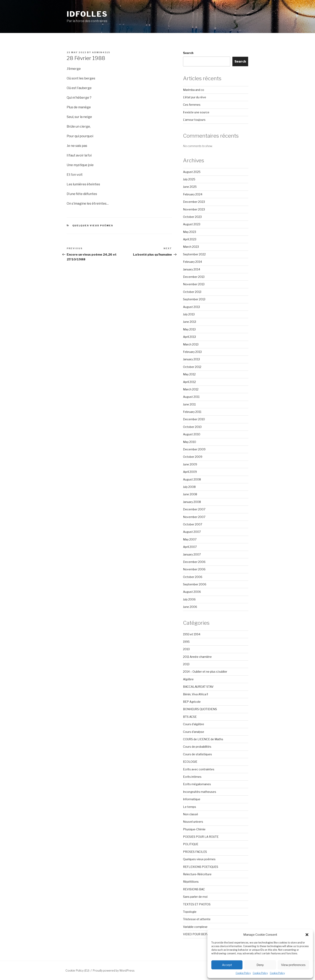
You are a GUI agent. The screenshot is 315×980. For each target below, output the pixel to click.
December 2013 (194, 277)
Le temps (190, 807)
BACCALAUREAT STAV (198, 687)
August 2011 (191, 397)
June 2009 (190, 464)
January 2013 (191, 359)
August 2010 (192, 434)
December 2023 (194, 202)
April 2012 (189, 382)
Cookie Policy (243, 973)
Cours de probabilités (197, 747)
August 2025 (192, 172)
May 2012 (189, 374)
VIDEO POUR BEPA (196, 934)
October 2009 (193, 457)
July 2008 (189, 487)
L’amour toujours (194, 120)
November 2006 (194, 569)
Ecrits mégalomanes (197, 784)
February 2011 (192, 412)
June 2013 (190, 322)
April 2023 (190, 239)
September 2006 (195, 584)
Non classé (191, 814)
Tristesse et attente (197, 919)
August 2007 (192, 532)
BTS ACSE (190, 717)
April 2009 (190, 472)
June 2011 (189, 404)
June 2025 (190, 187)
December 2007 (194, 509)
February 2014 (192, 262)
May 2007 (190, 539)
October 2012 (192, 367)
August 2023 (192, 224)
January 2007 (192, 554)
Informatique (192, 799)
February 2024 (193, 194)
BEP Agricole (192, 702)
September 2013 (194, 299)
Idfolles (87, 14)
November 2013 (194, 284)
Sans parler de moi (195, 897)
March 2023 (191, 247)
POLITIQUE (191, 844)
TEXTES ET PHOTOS (197, 904)
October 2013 (192, 292)
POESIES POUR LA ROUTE (201, 837)
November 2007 (194, 517)
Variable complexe (195, 927)
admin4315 (101, 52)
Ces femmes (192, 105)
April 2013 (189, 337)
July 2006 (189, 599)
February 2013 (192, 352)
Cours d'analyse (194, 732)
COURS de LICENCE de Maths (203, 739)
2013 (186, 664)
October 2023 (192, 217)
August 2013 (191, 307)
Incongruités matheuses (200, 792)
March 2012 (191, 389)
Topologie (190, 912)
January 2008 (192, 502)
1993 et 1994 (192, 634)
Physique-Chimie (194, 829)
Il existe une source (196, 112)
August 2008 (192, 479)
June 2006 (190, 607)
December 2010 (194, 419)
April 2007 (190, 547)
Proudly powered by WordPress (114, 970)
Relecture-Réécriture (197, 874)
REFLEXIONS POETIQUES (201, 867)
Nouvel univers (193, 822)
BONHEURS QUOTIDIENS (200, 709)
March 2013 (191, 344)
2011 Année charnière (197, 657)
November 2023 (194, 209)
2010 (186, 649)
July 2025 (189, 179)
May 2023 (190, 232)
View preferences (293, 965)
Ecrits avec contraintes (199, 769)
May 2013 (189, 329)
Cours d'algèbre (194, 724)
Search (188, 53)
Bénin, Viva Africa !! (195, 694)
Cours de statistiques (197, 754)
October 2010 (192, 427)
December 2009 (194, 449)
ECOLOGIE (190, 762)
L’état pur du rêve (195, 97)
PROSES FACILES (195, 852)
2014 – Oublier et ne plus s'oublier (205, 672)
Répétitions (191, 882)
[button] (307, 935)
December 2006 (194, 562)
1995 (186, 642)
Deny (260, 965)
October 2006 (193, 577)
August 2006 (192, 592)
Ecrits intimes (192, 777)
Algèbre (188, 679)
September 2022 (194, 254)
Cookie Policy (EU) (77, 970)
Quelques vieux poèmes (93, 225)
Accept (227, 965)
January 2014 (192, 269)
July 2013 (189, 314)
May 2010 (190, 442)
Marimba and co (194, 90)
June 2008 (190, 494)
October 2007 (193, 524)
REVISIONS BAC (194, 889)
